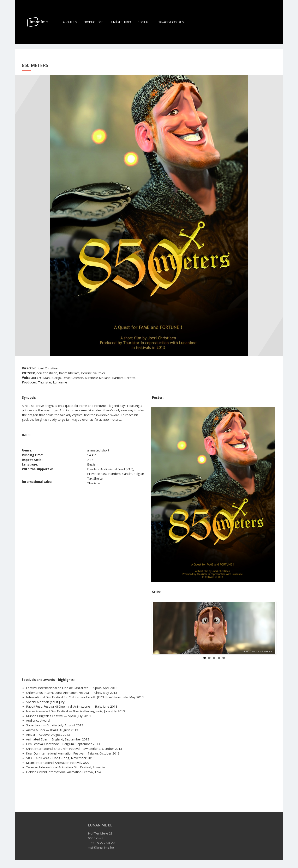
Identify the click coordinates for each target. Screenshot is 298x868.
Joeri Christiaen (51, 797)
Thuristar (71, 797)
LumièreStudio (120, 22)
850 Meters (35, 65)
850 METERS (29, 797)
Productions (93, 22)
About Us (70, 22)
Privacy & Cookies (171, 22)
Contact (144, 22)
